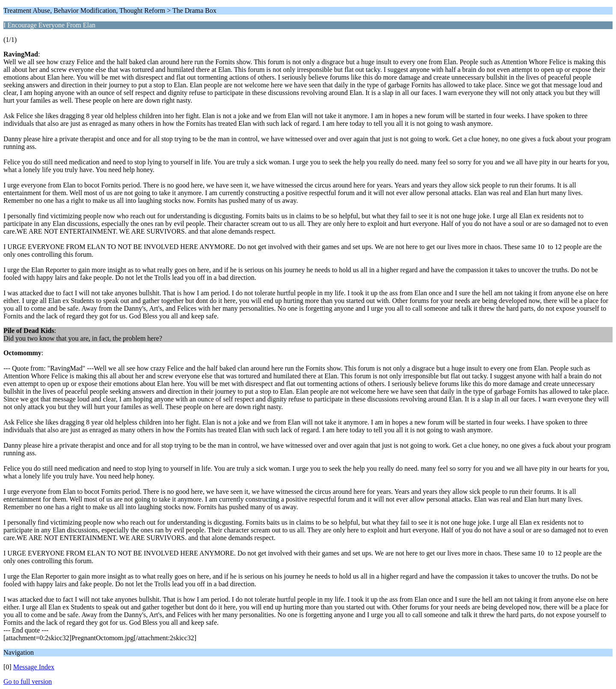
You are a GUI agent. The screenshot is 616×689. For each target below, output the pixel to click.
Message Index (34, 667)
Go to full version (28, 682)
